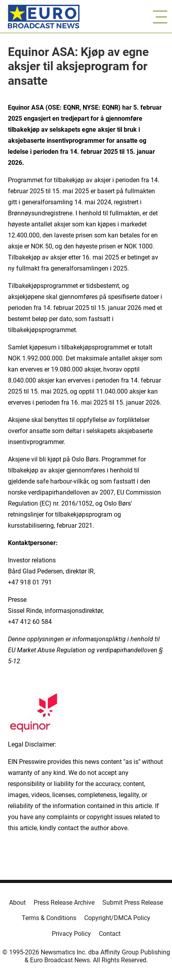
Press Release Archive (64, 903)
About (17, 903)
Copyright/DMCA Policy (117, 918)
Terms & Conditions (49, 918)
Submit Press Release (133, 903)
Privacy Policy (71, 934)
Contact (110, 934)
